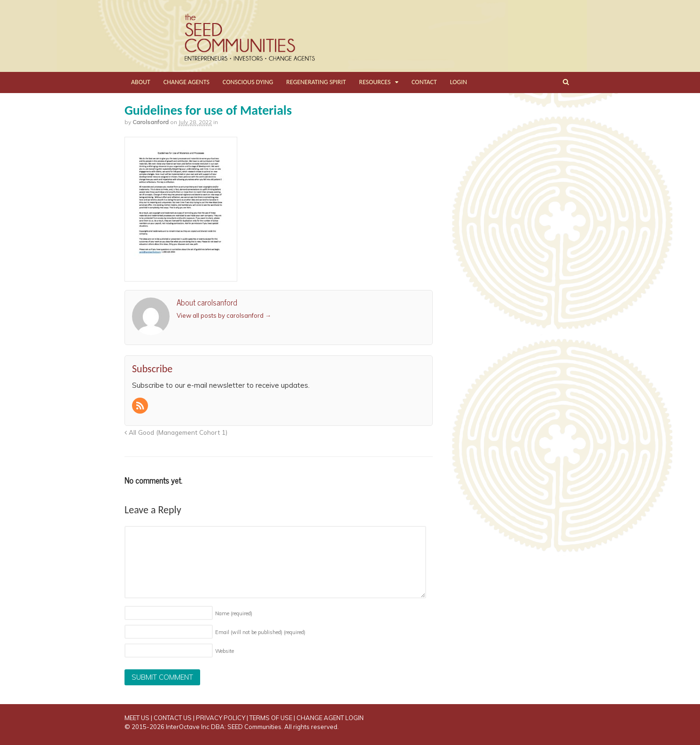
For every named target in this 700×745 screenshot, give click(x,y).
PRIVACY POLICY (221, 718)
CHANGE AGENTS (187, 82)
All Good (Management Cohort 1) (176, 432)
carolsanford (151, 122)
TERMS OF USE (271, 718)
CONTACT (424, 82)
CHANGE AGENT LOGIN (330, 718)
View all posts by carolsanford (224, 315)
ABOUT (141, 82)
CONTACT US (173, 718)
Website (225, 651)
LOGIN (459, 82)
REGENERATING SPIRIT (316, 82)
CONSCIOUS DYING (248, 82)
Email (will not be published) (260, 632)
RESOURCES (375, 82)
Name (234, 613)
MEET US (137, 718)
